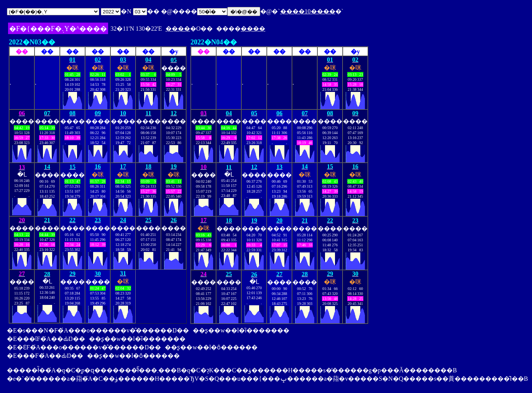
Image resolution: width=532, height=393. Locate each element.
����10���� (308, 11)
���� (178, 29)
